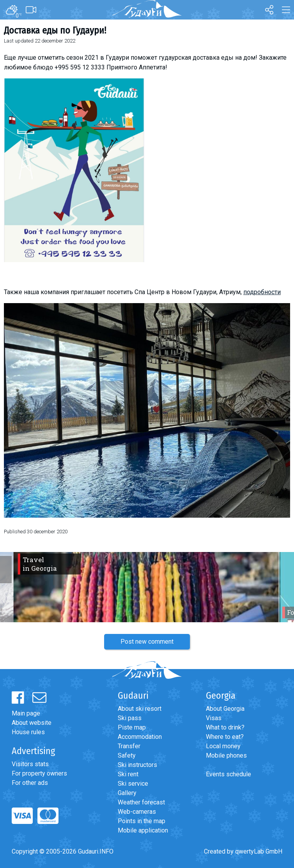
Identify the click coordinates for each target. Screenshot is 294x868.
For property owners (39, 773)
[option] (147, 587)
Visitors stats (30, 764)
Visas (214, 718)
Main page (26, 713)
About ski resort (140, 709)
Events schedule (228, 774)
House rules (28, 732)
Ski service (133, 784)
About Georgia (225, 709)
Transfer (129, 746)
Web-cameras (137, 812)
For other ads (30, 783)
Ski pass (130, 718)
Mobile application (143, 830)
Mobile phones (226, 755)
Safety (127, 755)
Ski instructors (137, 765)
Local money (223, 746)
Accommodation (140, 737)
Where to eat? (225, 737)
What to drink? (225, 727)
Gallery (127, 793)
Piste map (132, 727)
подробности (262, 292)
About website (32, 723)
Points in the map (142, 821)
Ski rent (128, 774)
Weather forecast (141, 802)
